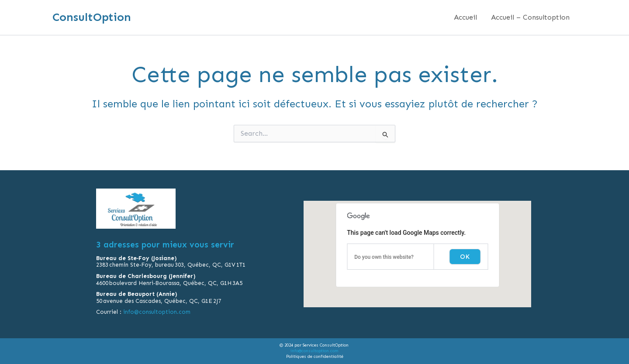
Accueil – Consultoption (530, 17)
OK (465, 257)
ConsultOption (92, 17)
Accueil (465, 17)
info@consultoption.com (157, 312)
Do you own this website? (384, 257)
